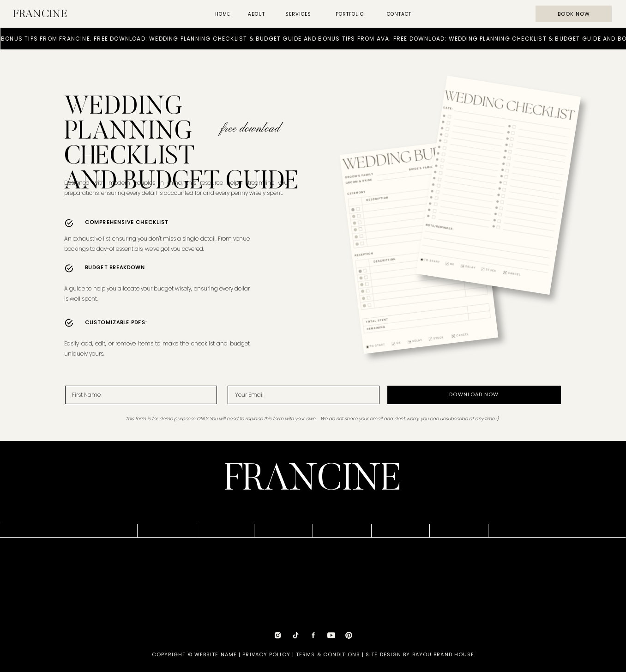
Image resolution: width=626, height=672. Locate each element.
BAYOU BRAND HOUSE (443, 654)
